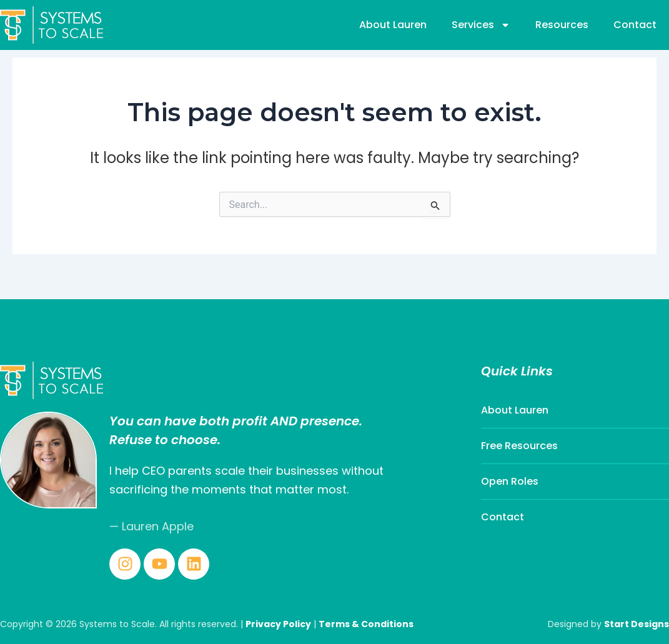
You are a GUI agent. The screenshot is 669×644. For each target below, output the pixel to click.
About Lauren (393, 25)
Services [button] (481, 25)
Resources (562, 25)
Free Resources (519, 446)
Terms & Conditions (366, 624)
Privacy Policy (278, 624)
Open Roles (510, 481)
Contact (635, 25)
